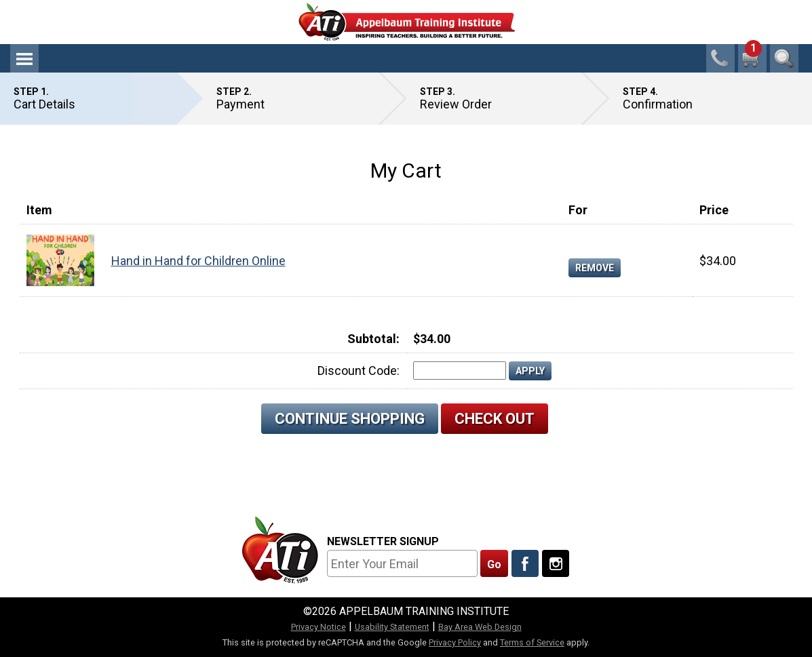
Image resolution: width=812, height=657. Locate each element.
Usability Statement (392, 627)
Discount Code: (359, 371)
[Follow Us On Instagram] (556, 563)
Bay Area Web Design (480, 627)
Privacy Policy (455, 642)
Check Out (495, 419)
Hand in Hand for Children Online (198, 261)
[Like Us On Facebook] (525, 563)
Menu (24, 58)
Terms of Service (532, 642)
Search (784, 58)
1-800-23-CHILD (720, 58)
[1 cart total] (752, 58)
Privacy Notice (318, 627)
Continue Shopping (350, 419)
